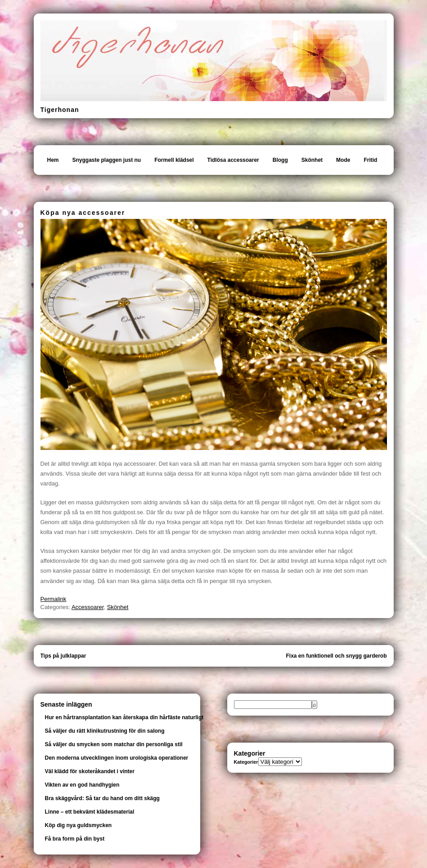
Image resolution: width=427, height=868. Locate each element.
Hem (53, 160)
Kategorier (246, 762)
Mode (343, 160)
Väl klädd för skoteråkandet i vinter (90, 771)
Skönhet (312, 160)
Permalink (54, 599)
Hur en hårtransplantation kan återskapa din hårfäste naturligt (124, 717)
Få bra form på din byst (75, 839)
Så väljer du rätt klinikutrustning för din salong (105, 731)
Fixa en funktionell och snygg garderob (336, 656)
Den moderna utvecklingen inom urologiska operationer (117, 758)
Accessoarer (88, 607)
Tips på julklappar (63, 656)
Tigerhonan (60, 110)
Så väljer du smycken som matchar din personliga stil (114, 744)
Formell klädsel (174, 160)
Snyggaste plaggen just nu (107, 160)
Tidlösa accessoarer (233, 160)
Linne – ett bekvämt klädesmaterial (90, 812)
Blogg (280, 160)
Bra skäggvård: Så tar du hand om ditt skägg (102, 798)
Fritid (370, 160)
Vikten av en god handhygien (82, 785)
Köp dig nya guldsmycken (79, 825)
